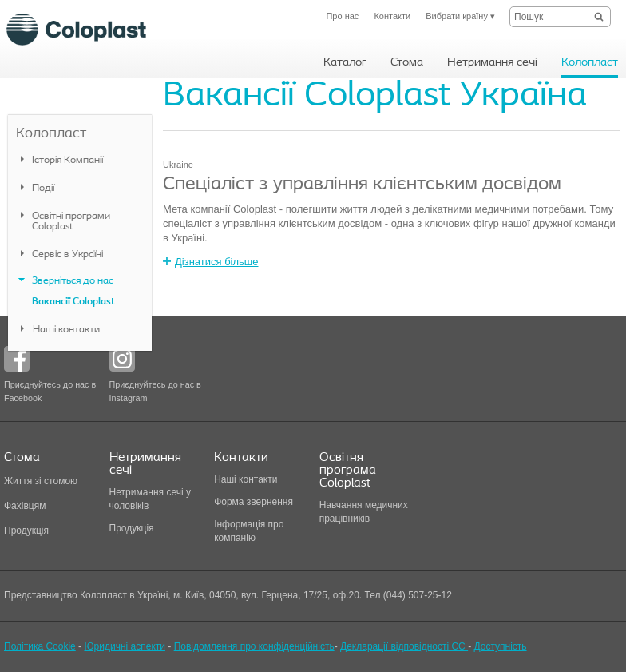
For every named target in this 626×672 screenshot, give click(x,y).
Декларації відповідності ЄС (404, 646)
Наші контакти (247, 479)
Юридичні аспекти (125, 646)
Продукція (26, 531)
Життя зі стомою (41, 481)
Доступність (500, 646)
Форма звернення (254, 502)
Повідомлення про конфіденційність (254, 646)
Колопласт (51, 134)
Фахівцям (25, 506)
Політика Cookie (40, 646)
